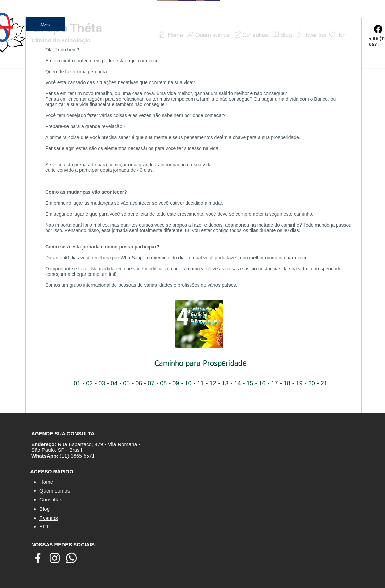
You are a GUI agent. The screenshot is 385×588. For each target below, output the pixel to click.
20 (311, 383)
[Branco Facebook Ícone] (38, 558)
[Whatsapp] (71, 558)
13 (226, 383)
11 (200, 383)
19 (299, 383)
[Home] (46, 24)
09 (177, 383)
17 (275, 383)
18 (288, 383)
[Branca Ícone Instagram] (55, 558)
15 (250, 383)
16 (263, 383)
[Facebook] (378, 29)
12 (214, 383)
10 (189, 383)
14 (239, 383)
